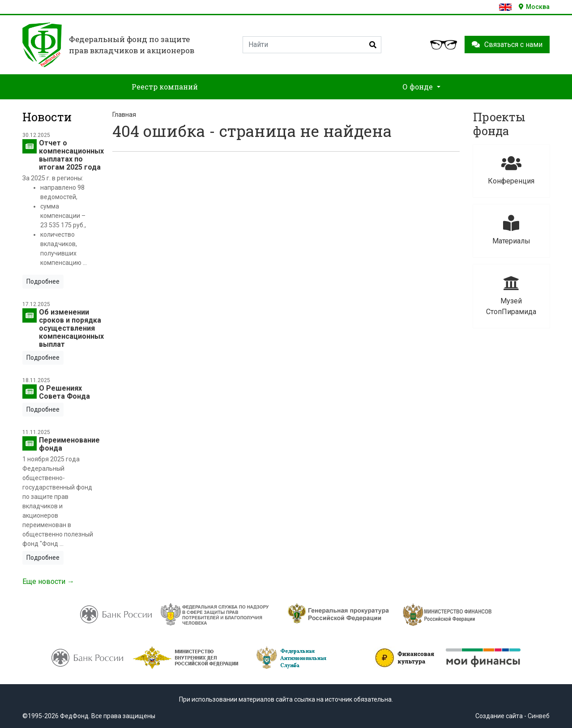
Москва (534, 7)
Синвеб (539, 716)
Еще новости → (48, 581)
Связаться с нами (507, 45)
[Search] (312, 45)
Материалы (511, 230)
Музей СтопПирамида (511, 296)
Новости (47, 117)
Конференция (511, 170)
